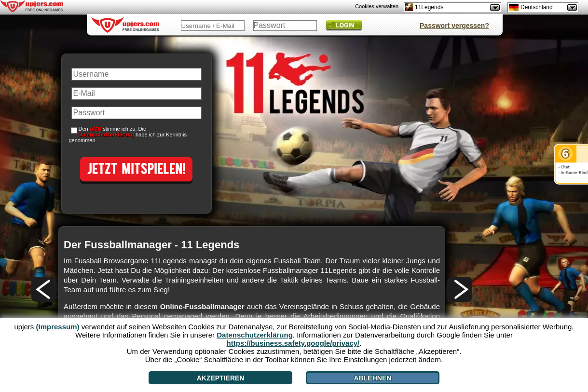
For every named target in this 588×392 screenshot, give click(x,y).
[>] (460, 289)
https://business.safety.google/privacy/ (293, 343)
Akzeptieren (221, 378)
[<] (44, 289)
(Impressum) (57, 327)
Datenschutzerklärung (107, 135)
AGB (96, 129)
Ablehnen (373, 378)
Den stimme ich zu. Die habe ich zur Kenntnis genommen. (128, 135)
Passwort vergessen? (454, 26)
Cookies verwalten (377, 6)
